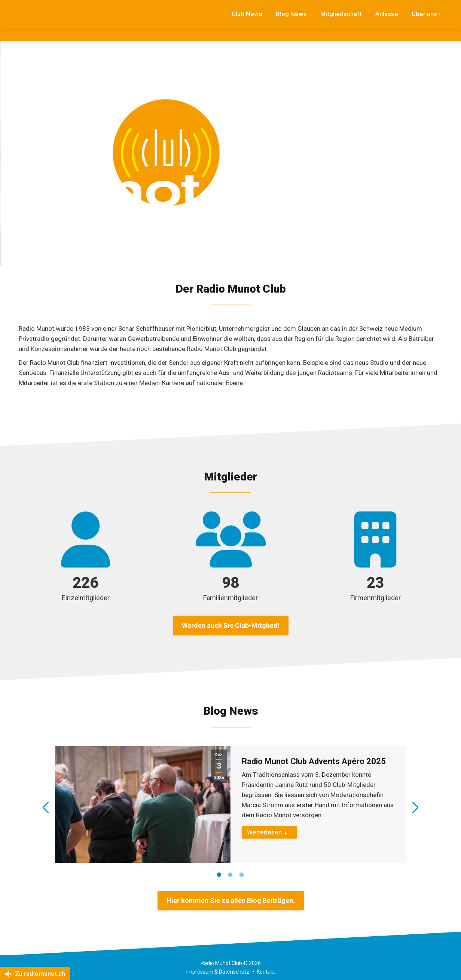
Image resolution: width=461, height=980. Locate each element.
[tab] (219, 874)
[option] (231, 804)
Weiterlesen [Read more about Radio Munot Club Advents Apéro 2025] (267, 832)
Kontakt (266, 972)
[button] (46, 807)
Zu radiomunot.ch (35, 974)
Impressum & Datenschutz (218, 972)
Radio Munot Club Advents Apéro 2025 (314, 761)
